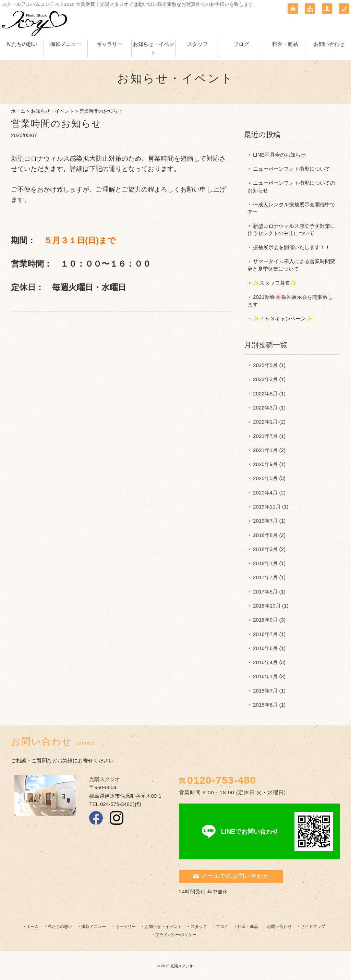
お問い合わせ (329, 44)
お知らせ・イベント (52, 111)
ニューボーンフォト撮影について (292, 169)
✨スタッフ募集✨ (275, 283)
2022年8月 (265, 394)
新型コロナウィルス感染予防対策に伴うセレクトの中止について (291, 230)
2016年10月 (267, 606)
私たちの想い (22, 44)
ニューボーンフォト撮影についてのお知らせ (291, 186)
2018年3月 (265, 549)
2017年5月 (265, 592)
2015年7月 (265, 691)
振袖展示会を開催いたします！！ (292, 247)
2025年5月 (265, 365)
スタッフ (197, 44)
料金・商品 (285, 44)
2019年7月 (265, 521)
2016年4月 (265, 662)
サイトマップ (313, 927)
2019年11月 (267, 507)
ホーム (18, 111)
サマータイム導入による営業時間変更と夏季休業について (291, 265)
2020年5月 (265, 478)
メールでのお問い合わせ (231, 876)
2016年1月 (265, 676)
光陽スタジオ (182, 966)
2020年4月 (265, 493)
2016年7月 (265, 634)
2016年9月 (265, 620)
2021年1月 (265, 450)
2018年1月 (265, 563)
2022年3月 (265, 408)
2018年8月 (265, 535)
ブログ (241, 44)
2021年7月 (265, 436)
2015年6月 (265, 705)
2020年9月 (265, 464)
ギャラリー (110, 44)
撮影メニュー (66, 44)
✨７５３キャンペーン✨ (283, 318)
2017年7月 (265, 577)
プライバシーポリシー (176, 935)
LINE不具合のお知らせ (279, 155)
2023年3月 (265, 379)
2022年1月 (265, 422)
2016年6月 (265, 648)
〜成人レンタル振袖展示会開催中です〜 (291, 208)
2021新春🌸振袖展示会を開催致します (290, 301)
